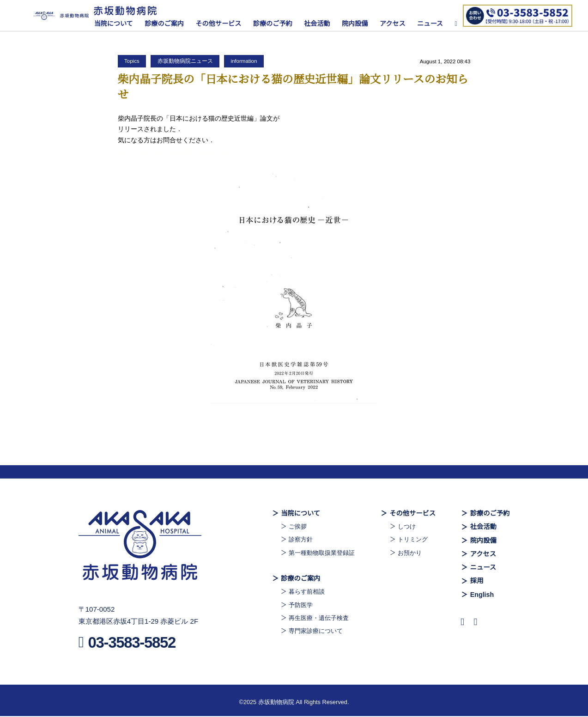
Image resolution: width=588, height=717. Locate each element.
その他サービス (222, 24)
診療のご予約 (276, 24)
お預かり (409, 553)
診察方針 (295, 540)
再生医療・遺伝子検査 (315, 619)
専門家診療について (311, 632)
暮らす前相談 (302, 593)
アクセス (397, 24)
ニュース (434, 24)
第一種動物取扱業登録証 (318, 553)
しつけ (406, 527)
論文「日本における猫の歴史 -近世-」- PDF (181, 151)
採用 (476, 582)
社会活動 (321, 24)
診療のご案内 (168, 24)
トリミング (412, 540)
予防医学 (295, 606)
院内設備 (359, 24)
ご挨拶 (292, 527)
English (481, 595)
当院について (117, 24)
